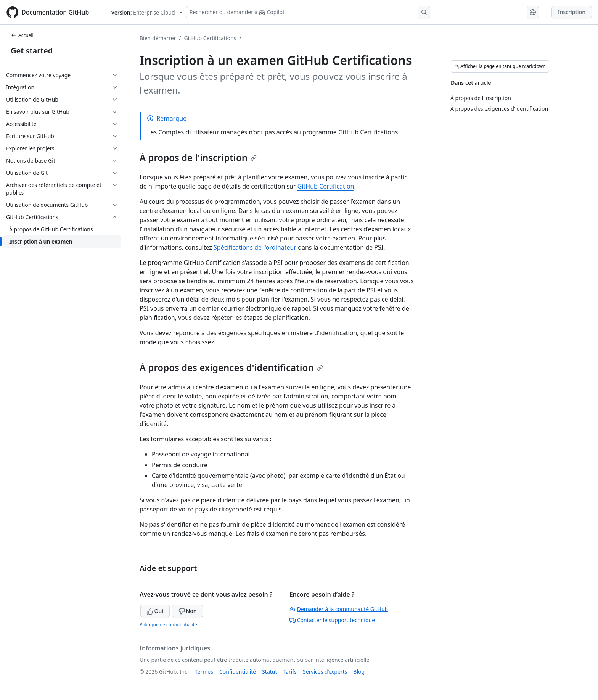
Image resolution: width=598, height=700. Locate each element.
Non (188, 611)
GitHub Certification (326, 186)
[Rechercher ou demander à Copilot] (308, 12)
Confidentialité (238, 672)
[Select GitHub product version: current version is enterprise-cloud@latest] (147, 12)
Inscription (572, 12)
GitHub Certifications (210, 38)
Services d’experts (325, 672)
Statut (269, 672)
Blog (359, 672)
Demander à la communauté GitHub (339, 609)
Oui (155, 611)
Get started (32, 51)
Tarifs (290, 672)
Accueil (22, 35)
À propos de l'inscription (198, 157)
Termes (204, 672)
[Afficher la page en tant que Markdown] (500, 66)
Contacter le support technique (332, 620)
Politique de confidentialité (168, 625)
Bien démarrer (158, 38)
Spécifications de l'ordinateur (255, 247)
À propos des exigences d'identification (231, 367)
